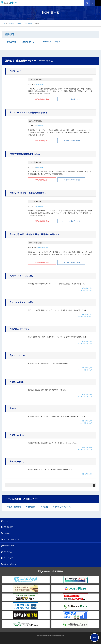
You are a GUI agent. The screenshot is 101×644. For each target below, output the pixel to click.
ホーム (4, 23)
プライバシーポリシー (11, 539)
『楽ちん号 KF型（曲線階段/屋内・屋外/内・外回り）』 (34, 234)
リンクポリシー (9, 552)
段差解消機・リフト (30, 42)
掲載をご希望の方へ (10, 564)
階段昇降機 (11, 42)
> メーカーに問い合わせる (85, 290)
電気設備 (31, 507)
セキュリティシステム (63, 507)
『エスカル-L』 (16, 71)
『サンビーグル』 (17, 462)
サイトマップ (8, 558)
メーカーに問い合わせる (71, 99)
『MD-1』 (14, 409)
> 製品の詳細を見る (87, 288)
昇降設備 (10, 34)
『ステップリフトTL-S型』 (21, 302)
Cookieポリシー (9, 546)
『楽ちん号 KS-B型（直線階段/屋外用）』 (28, 193)
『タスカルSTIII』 (18, 355)
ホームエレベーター (52, 42)
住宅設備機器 (28, 23)
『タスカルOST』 (17, 382)
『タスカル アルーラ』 (19, 329)
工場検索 (6, 533)
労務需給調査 (8, 527)
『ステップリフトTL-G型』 (22, 276)
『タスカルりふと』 (18, 435)
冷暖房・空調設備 (14, 507)
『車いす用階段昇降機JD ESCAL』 (25, 154)
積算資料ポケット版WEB (15, 23)
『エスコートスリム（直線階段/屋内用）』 (28, 113)
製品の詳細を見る (42, 99)
